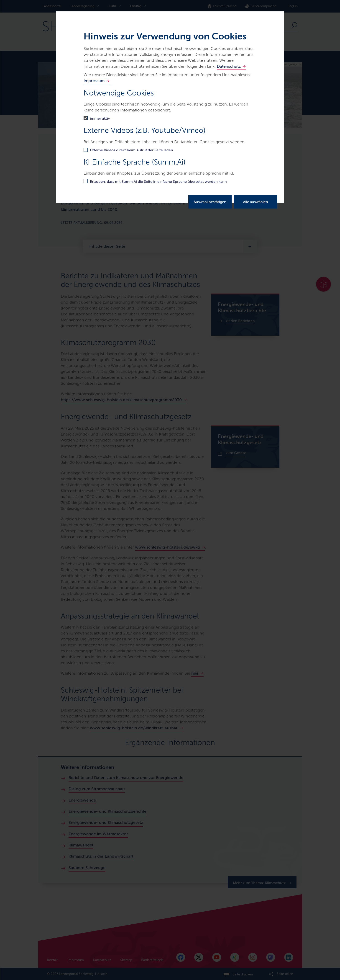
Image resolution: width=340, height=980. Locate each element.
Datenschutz (229, 66)
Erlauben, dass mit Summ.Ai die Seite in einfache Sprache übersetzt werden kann (158, 182)
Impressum (94, 81)
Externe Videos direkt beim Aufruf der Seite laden (132, 150)
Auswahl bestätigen (210, 202)
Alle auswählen (256, 202)
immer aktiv (100, 118)
